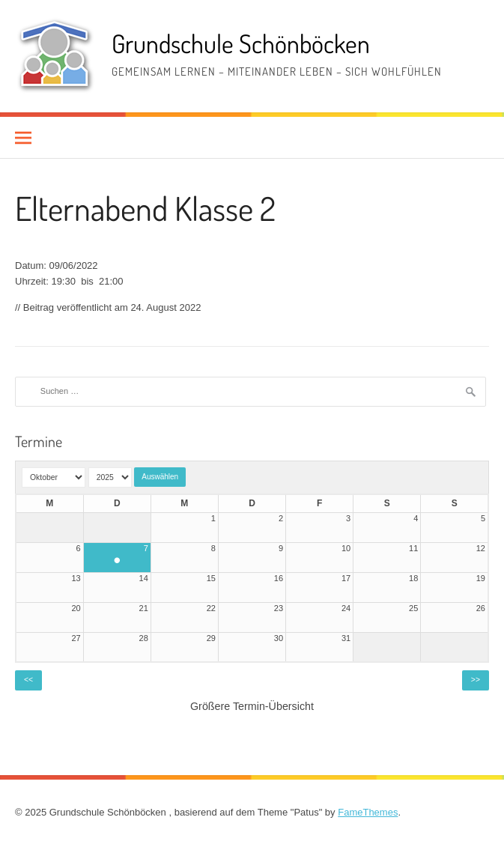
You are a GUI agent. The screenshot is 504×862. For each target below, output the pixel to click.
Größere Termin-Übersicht (252, 706)
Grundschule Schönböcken (241, 43)
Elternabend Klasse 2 (145, 208)
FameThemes (368, 812)
